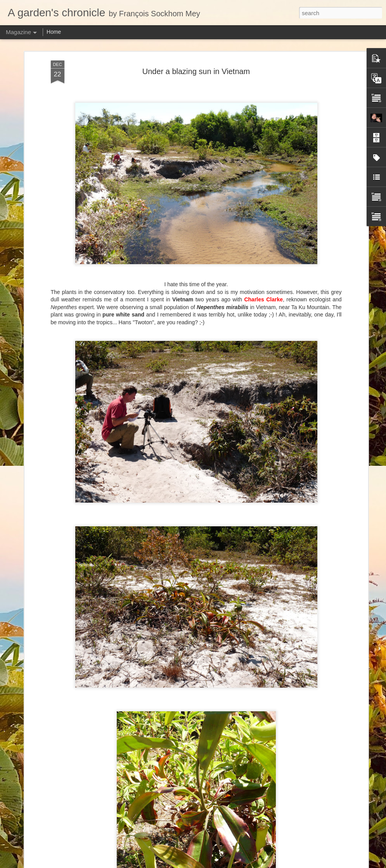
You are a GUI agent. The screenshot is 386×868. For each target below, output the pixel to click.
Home (54, 32)
